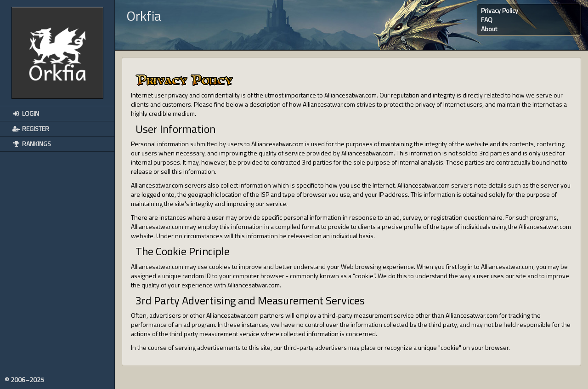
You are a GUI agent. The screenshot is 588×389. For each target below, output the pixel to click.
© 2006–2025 (24, 380)
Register (30, 129)
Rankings (31, 144)
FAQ (487, 20)
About (489, 29)
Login (25, 113)
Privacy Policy (500, 10)
